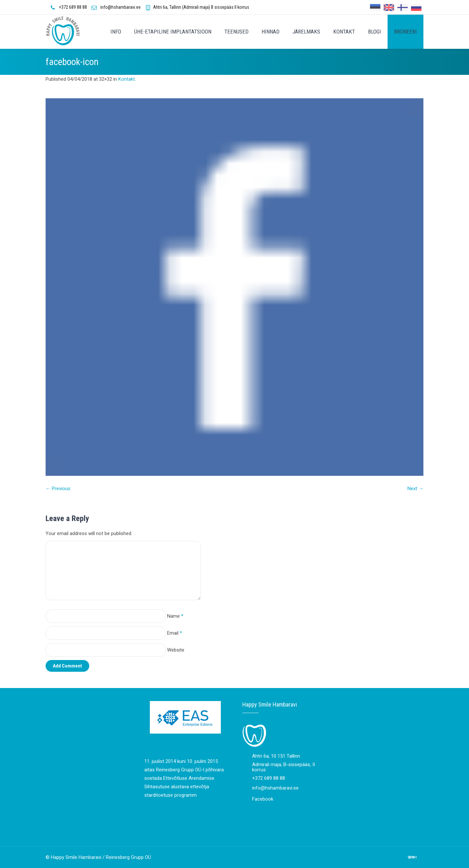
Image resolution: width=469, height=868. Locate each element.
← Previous (58, 489)
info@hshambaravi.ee (121, 7)
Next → (415, 489)
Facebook (263, 799)
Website (176, 650)
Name (175, 616)
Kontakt (127, 79)
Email (175, 633)
